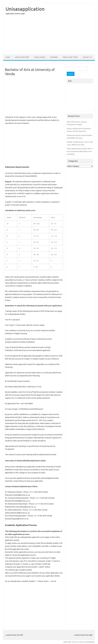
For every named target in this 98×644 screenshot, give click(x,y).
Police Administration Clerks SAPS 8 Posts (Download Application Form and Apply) (80, 151)
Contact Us (87, 57)
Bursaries (54, 57)
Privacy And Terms (70, 57)
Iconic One (67, 642)
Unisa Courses (40, 57)
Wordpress (91, 642)
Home (8, 57)
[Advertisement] (49, 35)
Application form (22, 57)
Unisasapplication (25, 9)
